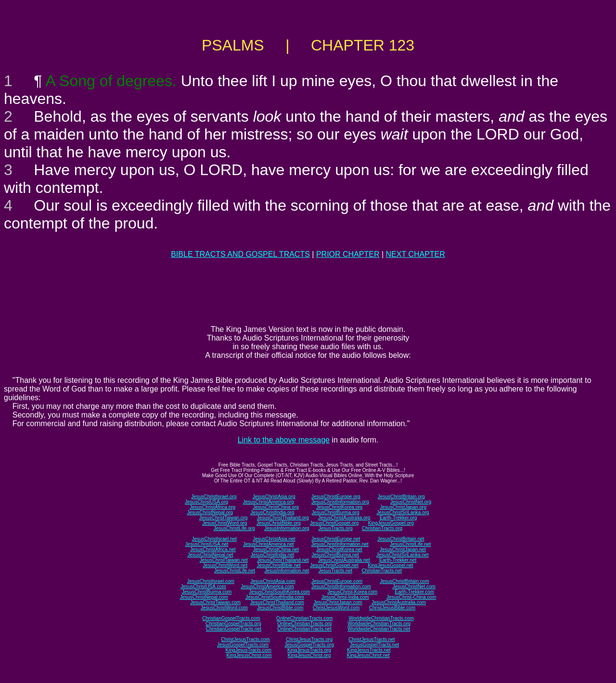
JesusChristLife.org (234, 528)
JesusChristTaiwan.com (215, 602)
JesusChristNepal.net (211, 555)
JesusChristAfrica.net (213, 550)
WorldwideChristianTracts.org (379, 624)
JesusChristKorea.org (339, 507)
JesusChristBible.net (278, 565)
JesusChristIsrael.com (210, 581)
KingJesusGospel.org (391, 523)
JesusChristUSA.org (206, 502)
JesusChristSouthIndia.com (275, 597)
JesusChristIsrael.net (214, 539)
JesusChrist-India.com (345, 597)
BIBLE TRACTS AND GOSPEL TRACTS (240, 254)
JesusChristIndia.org (272, 512)
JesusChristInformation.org (340, 502)
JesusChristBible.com (280, 608)
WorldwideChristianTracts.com (381, 618)
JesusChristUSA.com (203, 587)
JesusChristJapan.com (338, 602)
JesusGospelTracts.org (309, 645)
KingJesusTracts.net (369, 650)
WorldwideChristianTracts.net (379, 629)
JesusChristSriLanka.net (402, 555)
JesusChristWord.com (224, 608)
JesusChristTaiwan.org (224, 518)
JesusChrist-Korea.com (352, 592)
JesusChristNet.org (411, 502)
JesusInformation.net (287, 571)
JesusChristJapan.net (403, 550)
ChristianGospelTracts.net (234, 629)
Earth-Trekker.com (414, 592)
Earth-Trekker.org (398, 518)
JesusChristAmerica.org (269, 502)
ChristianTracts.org (382, 528)
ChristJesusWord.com (336, 608)
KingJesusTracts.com (249, 650)
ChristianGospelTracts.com (231, 618)
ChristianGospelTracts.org (233, 624)
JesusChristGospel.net (334, 565)
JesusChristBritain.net (401, 539)
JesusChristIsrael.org (214, 497)
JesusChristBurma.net (335, 555)
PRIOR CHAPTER (348, 254)
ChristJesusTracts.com (245, 639)
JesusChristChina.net (276, 550)
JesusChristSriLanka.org (403, 512)
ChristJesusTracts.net (372, 639)
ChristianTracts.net (382, 571)
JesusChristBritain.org (401, 497)
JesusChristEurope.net (336, 539)
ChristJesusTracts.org (309, 639)
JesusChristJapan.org (403, 507)
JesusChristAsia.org (274, 497)
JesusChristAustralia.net (344, 560)
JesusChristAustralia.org (344, 518)
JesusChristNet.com (414, 587)
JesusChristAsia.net (274, 539)
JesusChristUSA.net (207, 544)
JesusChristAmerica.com (267, 587)
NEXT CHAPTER (416, 254)
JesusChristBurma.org (336, 512)
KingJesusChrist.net (368, 655)
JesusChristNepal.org (210, 512)
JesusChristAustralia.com (399, 602)
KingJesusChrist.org (309, 655)
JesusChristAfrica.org (212, 507)
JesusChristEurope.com (337, 581)
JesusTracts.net (335, 571)
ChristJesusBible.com (392, 608)
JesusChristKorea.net (339, 550)
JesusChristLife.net (410, 544)
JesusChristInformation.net (340, 544)
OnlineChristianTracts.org (304, 624)
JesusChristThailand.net (283, 560)
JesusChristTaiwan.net (224, 560)
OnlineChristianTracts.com (304, 618)
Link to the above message (284, 440)
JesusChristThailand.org (283, 518)
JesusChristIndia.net (273, 555)
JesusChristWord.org (225, 523)
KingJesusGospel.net (391, 565)
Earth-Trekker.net (398, 560)
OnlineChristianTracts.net (304, 629)
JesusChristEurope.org (336, 497)
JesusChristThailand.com (277, 602)
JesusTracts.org (336, 528)
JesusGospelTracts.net (374, 645)
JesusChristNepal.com (204, 597)
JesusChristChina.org (276, 507)
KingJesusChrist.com (249, 655)
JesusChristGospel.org (334, 523)
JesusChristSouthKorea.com (279, 592)
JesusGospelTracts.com (243, 645)
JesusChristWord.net (225, 565)
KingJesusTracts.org (309, 650)
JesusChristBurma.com (207, 592)
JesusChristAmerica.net (269, 544)
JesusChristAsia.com (273, 581)
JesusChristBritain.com (404, 581)
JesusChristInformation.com (341, 587)
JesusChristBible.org (279, 523)
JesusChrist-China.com (411, 597)
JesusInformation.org (287, 528)
